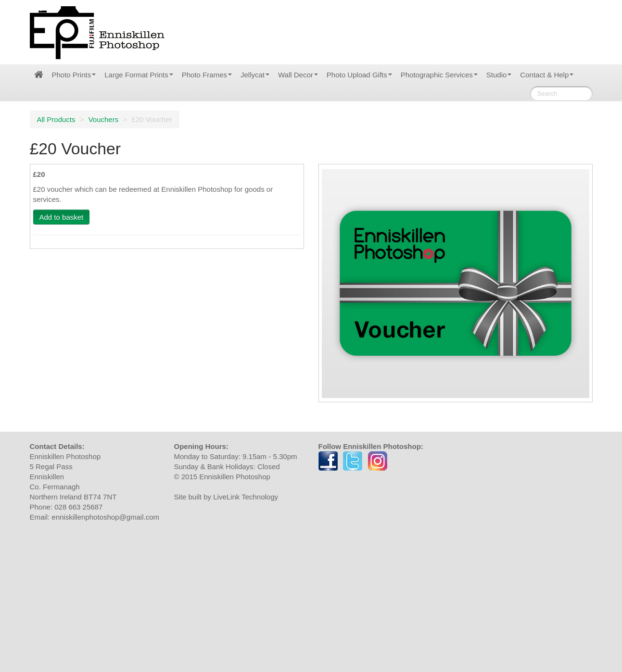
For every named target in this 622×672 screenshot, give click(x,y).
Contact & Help (547, 75)
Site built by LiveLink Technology (226, 497)
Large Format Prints (139, 75)
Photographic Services (439, 75)
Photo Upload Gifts (359, 75)
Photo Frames (207, 75)
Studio (499, 75)
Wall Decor (298, 75)
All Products (56, 119)
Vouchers (104, 119)
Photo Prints (74, 75)
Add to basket (62, 217)
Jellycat (255, 75)
